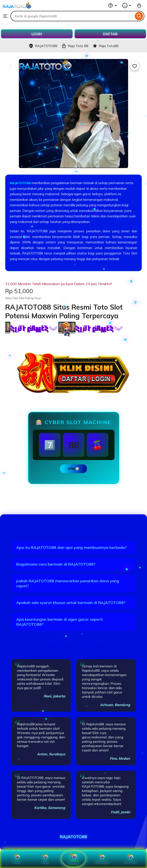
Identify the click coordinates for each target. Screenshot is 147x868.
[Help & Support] (112, 5)
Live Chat (130, 859)
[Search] (139, 16)
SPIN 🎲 (73, 469)
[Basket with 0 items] (139, 5)
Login (45, 859)
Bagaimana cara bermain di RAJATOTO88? (56, 564)
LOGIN (37, 34)
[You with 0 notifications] (127, 5)
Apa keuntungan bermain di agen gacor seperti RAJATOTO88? (59, 622)
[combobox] (72, 16)
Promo (17, 859)
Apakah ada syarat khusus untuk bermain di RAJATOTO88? (71, 603)
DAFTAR (110, 34)
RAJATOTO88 (20, 183)
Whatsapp (102, 859)
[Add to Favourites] (135, 66)
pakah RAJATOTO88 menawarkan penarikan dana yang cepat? (68, 583)
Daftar (73, 859)
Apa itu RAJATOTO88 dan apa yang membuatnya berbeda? (72, 547)
